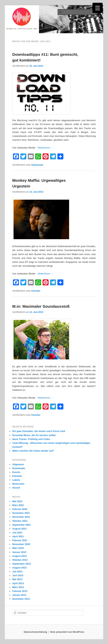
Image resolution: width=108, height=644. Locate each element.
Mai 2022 (17, 501)
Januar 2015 (19, 552)
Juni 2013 (18, 575)
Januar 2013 (19, 595)
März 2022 (18, 505)
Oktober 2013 (20, 560)
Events (16, 472)
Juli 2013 (17, 572)
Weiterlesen (45, 148)
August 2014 (19, 556)
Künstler (36, 291)
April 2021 (18, 536)
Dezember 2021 (21, 513)
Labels (16, 480)
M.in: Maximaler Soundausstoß (41, 306)
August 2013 (19, 568)
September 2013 (21, 564)
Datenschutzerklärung (35, 632)
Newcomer (18, 484)
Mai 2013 (17, 579)
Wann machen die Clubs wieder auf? (33, 451)
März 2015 (18, 548)
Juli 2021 (17, 533)
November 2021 (21, 517)
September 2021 (21, 525)
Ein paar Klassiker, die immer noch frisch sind (39, 431)
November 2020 (21, 544)
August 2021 (19, 529)
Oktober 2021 (20, 521)
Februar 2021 (20, 540)
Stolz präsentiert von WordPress (67, 632)
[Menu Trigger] (98, 8)
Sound (16, 488)
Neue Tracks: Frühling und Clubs (31, 439)
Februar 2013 (20, 591)
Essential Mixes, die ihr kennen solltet (34, 435)
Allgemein (18, 464)
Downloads (37, 165)
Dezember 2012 (21, 599)
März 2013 (18, 587)
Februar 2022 (20, 509)
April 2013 (18, 583)
